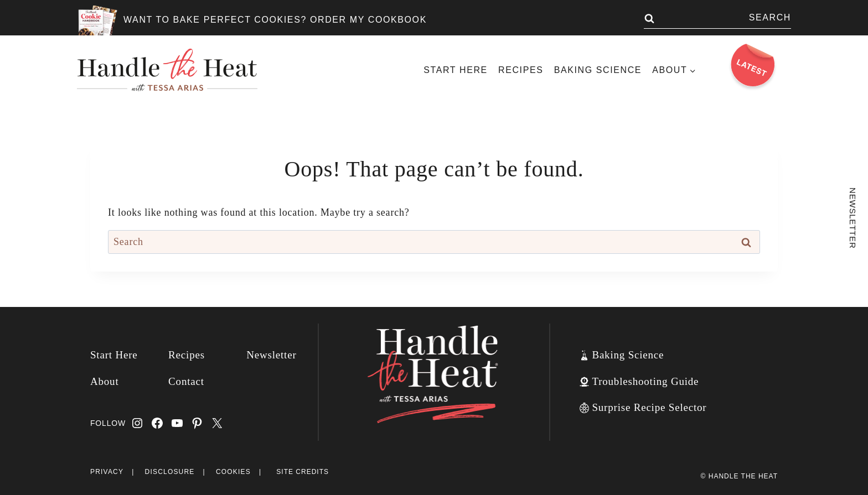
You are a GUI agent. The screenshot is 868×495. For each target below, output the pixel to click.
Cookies (233, 472)
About (105, 381)
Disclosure (170, 472)
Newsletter (271, 355)
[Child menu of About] (674, 70)
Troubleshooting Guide (645, 381)
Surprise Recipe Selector (649, 407)
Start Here (456, 70)
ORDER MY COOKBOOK (368, 20)
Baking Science (598, 70)
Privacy (107, 472)
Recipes (521, 70)
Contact (186, 381)
